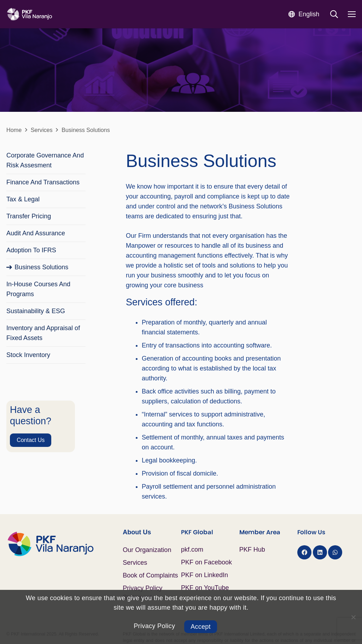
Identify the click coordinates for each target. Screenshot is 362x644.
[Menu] (352, 14)
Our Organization (147, 550)
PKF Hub (252, 550)
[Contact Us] (31, 440)
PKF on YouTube (205, 588)
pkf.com (192, 550)
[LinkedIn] (320, 552)
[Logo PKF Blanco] (30, 14)
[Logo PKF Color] (65, 544)
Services (135, 563)
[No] (353, 617)
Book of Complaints (150, 575)
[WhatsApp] (335, 552)
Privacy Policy (154, 626)
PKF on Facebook (206, 562)
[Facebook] (304, 552)
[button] (304, 14)
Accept (201, 627)
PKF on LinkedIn (205, 575)
